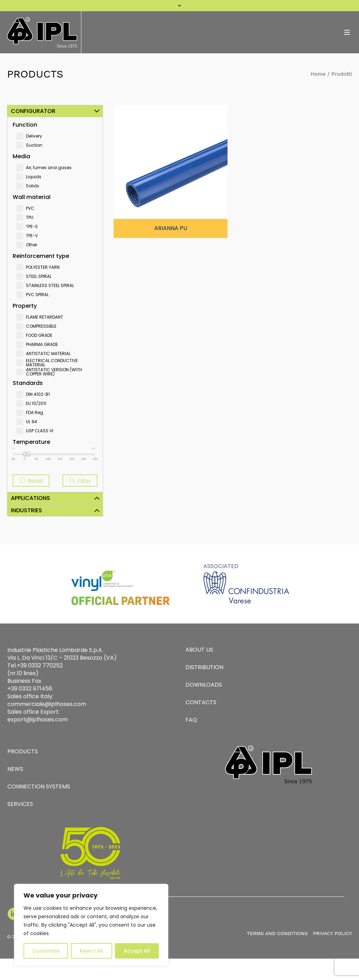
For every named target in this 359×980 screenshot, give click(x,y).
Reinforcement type (41, 256)
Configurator (33, 111)
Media (21, 156)
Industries (26, 510)
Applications (31, 498)
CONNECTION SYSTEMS (39, 786)
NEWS (15, 769)
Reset (31, 481)
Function (25, 125)
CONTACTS (201, 702)
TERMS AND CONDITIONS (277, 933)
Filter (80, 481)
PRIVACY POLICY (333, 933)
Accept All (137, 951)
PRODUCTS (23, 751)
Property (25, 306)
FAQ (191, 720)
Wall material (32, 197)
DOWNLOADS (204, 685)
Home (318, 74)
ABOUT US (199, 650)
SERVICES (20, 804)
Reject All (91, 951)
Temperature (31, 442)
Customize (46, 951)
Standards (28, 383)
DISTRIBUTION (204, 667)
